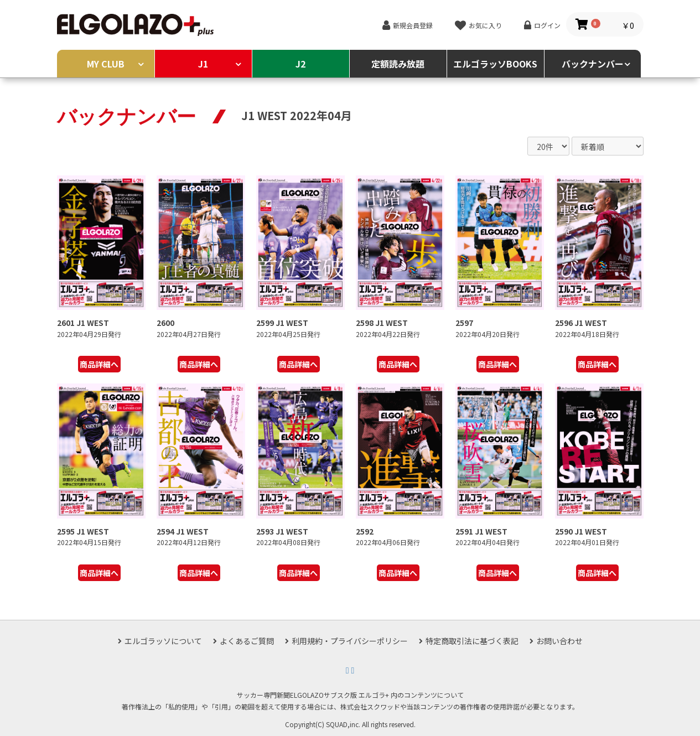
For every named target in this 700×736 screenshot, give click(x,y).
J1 (203, 64)
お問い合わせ (559, 641)
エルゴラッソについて (163, 641)
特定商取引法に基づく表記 (472, 641)
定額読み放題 (398, 64)
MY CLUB (106, 64)
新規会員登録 (413, 25)
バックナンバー (593, 64)
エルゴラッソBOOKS (495, 64)
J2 (300, 64)
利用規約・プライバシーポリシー (350, 641)
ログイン (547, 25)
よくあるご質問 (247, 641)
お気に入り (485, 25)
